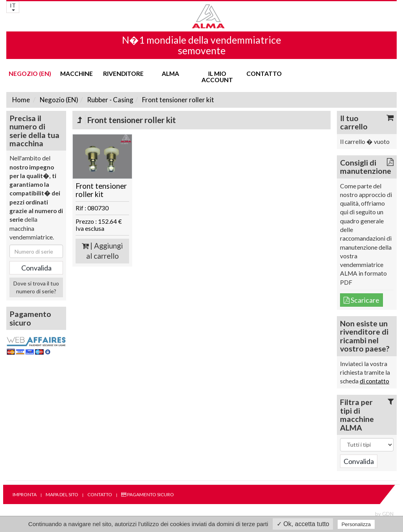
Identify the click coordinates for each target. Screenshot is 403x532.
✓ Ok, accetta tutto (303, 524)
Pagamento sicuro (148, 494)
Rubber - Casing (110, 100)
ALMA (170, 74)
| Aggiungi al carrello (102, 251)
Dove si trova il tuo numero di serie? (36, 287)
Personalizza (356, 524)
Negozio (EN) (30, 74)
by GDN (384, 514)
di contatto (374, 381)
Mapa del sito (62, 494)
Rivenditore (123, 74)
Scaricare (361, 300)
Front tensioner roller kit (177, 100)
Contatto (264, 74)
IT (13, 6)
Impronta (25, 494)
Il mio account (217, 77)
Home (21, 100)
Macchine (77, 74)
